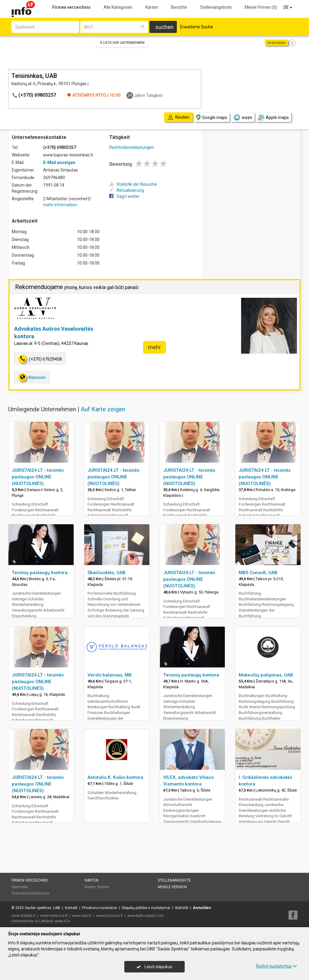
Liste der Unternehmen (122, 43)
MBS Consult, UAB (258, 573)
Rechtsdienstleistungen (132, 147)
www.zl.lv (62, 921)
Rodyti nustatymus (276, 966)
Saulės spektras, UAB (43, 908)
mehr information (60, 205)
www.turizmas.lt (109, 916)
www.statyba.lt (24, 916)
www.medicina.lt (54, 916)
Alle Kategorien (118, 7)
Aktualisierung (127, 190)
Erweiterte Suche (197, 27)
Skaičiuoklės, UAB (107, 573)
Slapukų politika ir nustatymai (146, 908)
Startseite (20, 887)
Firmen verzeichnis (71, 7)
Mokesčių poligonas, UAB (266, 675)
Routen (104, 887)
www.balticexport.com (146, 916)
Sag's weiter (124, 196)
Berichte (179, 7)
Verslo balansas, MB (110, 675)
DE (288, 7)
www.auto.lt (82, 916)
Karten (152, 7)
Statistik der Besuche (133, 184)
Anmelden (202, 908)
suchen (164, 27)
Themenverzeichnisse (30, 893)
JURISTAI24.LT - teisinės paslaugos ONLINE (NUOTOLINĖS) (38, 477)
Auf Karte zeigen (103, 409)
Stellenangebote (216, 7)
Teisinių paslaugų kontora (40, 573)
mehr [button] (154, 347)
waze (243, 117)
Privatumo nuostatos (100, 908)
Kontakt (71, 908)
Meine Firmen (261, 7)
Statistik (182, 908)
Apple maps (273, 118)
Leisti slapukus (154, 967)
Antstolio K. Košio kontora (115, 777)
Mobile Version (172, 887)
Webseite (32, 377)
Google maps (212, 118)
